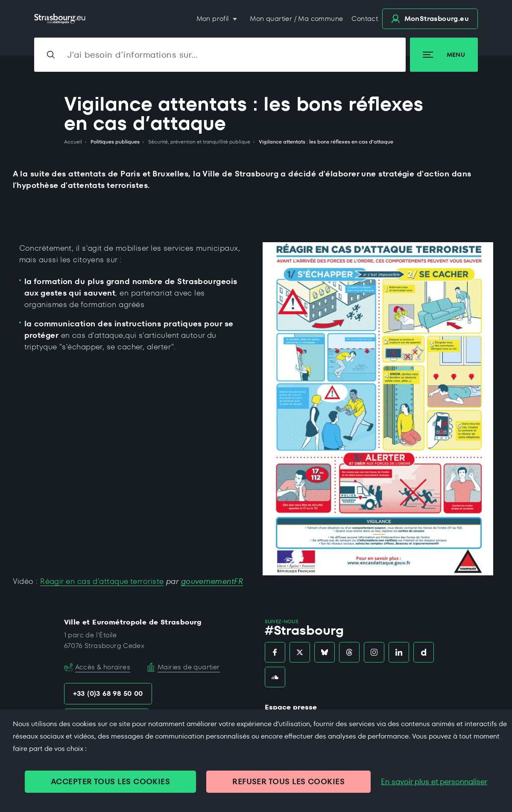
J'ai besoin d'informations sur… (133, 55)
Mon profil (214, 19)
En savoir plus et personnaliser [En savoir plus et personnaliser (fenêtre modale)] (434, 782)
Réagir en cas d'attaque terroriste (102, 581)
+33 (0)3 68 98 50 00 (108, 693)
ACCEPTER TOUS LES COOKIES (110, 781)
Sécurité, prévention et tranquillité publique (199, 142)
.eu (430, 19)
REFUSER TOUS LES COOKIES (288, 781)
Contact (365, 19)
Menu (444, 55)
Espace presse (291, 707)
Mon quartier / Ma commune (296, 19)
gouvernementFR (212, 581)
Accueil (73, 142)
